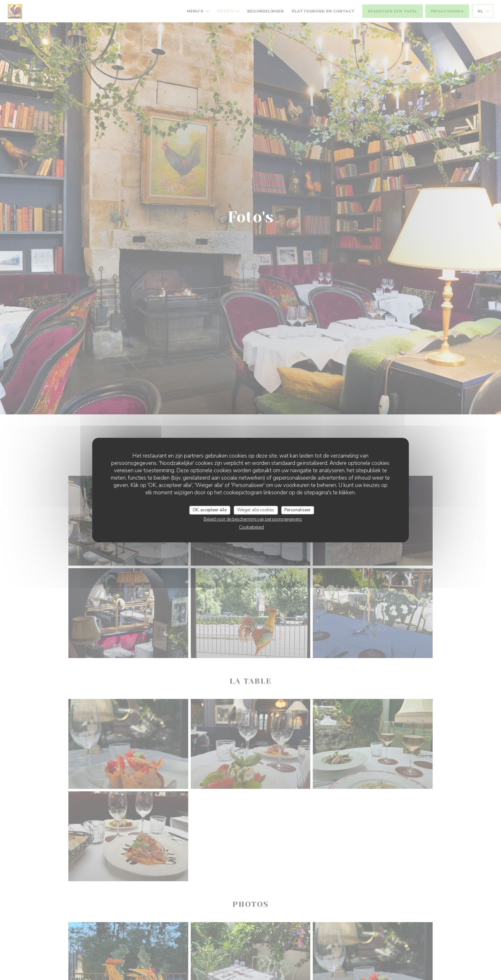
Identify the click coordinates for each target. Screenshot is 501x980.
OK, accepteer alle (210, 510)
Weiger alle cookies (256, 510)
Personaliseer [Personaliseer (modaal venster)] (297, 510)
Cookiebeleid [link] (251, 527)
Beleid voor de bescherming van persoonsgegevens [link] (253, 519)
